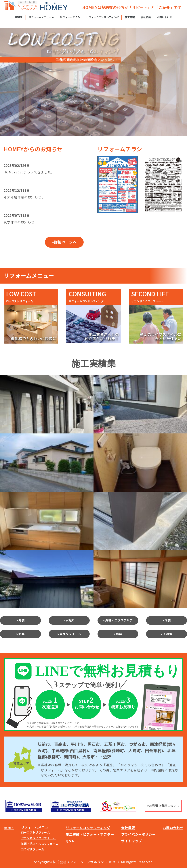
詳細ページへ (65, 242)
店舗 (119, 634)
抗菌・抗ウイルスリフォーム (40, 844)
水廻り (70, 620)
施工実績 (130, 21)
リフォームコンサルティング (102, 21)
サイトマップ (131, 841)
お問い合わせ (164, 21)
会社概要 (146, 21)
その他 (168, 634)
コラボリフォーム (33, 849)
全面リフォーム (70, 634)
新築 (22, 634)
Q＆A (70, 841)
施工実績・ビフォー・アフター (90, 834)
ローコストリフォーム (35, 832)
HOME (19, 21)
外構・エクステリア (119, 620)
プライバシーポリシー (138, 834)
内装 (168, 620)
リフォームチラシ (70, 21)
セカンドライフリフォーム (38, 838)
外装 (22, 620)
